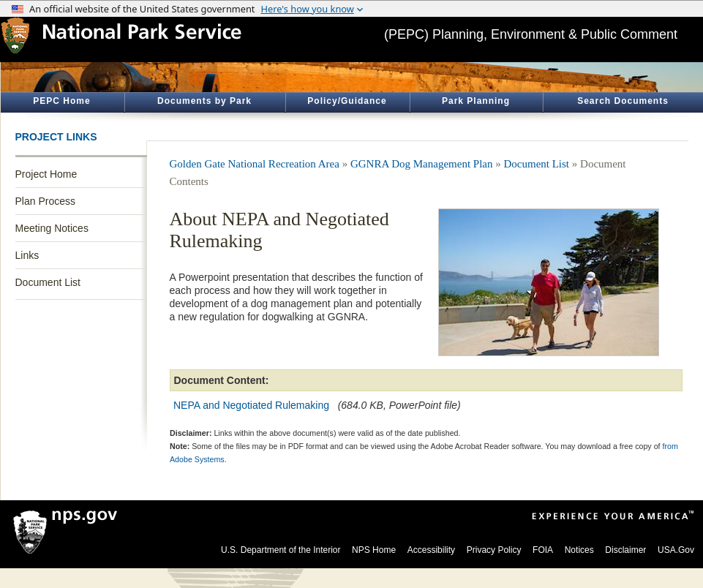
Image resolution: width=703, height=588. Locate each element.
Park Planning (476, 101)
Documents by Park (204, 101)
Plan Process (45, 201)
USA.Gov (676, 550)
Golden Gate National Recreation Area (255, 164)
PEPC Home (61, 101)
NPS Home (374, 550)
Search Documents (623, 101)
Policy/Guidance (347, 101)
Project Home (46, 174)
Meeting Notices (52, 228)
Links (27, 255)
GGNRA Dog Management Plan (422, 164)
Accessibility (431, 550)
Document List (48, 282)
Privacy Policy (494, 550)
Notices (579, 550)
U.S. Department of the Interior (281, 550)
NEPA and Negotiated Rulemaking (253, 405)
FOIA (543, 550)
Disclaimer (625, 550)
